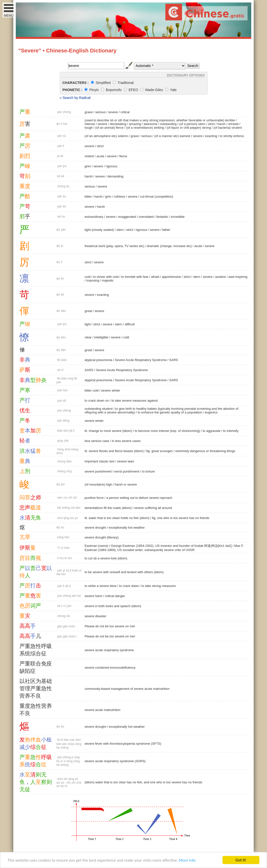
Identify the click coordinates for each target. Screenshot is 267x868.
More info (187, 860)
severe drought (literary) (102, 537)
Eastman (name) (96, 546)
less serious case (97, 441)
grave (89, 112)
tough (89, 128)
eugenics (211, 412)
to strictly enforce (232, 136)
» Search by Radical (75, 98)
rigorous (112, 166)
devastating (118, 124)
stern (120, 230)
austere (220, 277)
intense (90, 124)
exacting (211, 136)
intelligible (101, 337)
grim (88, 166)
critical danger (115, 596)
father (166, 230)
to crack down (129, 586)
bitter (88, 197)
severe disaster (95, 616)
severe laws (126, 461)
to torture (148, 471)
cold (88, 277)
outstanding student (99, 409)
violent (89, 156)
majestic (108, 280)
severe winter (111, 390)
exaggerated (127, 217)
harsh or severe (126, 484)
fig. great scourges (160, 451)
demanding (115, 176)
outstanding (168, 124)
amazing (135, 124)
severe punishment (98, 471)
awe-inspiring (238, 277)
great (88, 311)
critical (125, 112)
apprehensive (171, 277)
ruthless (120, 197)
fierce (123, 156)
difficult (130, 324)
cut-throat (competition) (157, 197)
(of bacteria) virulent (228, 128)
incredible (178, 217)
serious (100, 112)
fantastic (162, 217)
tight (88, 324)
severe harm (94, 596)
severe (113, 112)
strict (211, 124)
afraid (155, 277)
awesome (151, 124)
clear (88, 337)
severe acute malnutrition (102, 710)
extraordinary (94, 217)
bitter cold (92, 390)
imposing (93, 280)
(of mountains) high (98, 484)
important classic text (100, 461)
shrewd (233, 124)
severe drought (95, 528)
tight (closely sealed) (99, 230)
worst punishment (127, 471)
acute (100, 156)
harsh (222, 124)
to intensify (231, 431)
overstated (146, 217)
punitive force (94, 498)
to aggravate (212, 431)
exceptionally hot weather (127, 528)
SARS (174, 360)
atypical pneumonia (98, 360)
